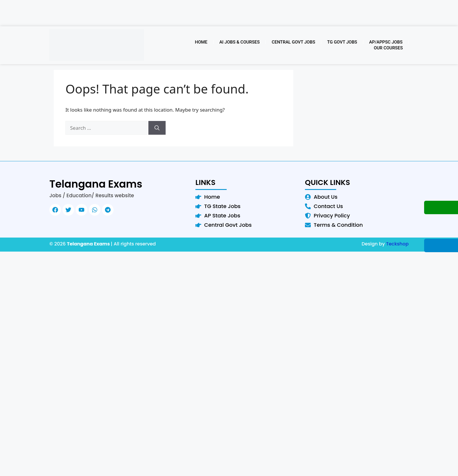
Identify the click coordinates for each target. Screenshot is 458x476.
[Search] (157, 128)
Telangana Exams (96, 184)
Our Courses (388, 48)
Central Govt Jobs (293, 42)
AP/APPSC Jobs (386, 42)
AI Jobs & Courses (240, 42)
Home (201, 42)
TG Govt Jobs (342, 42)
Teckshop (397, 244)
